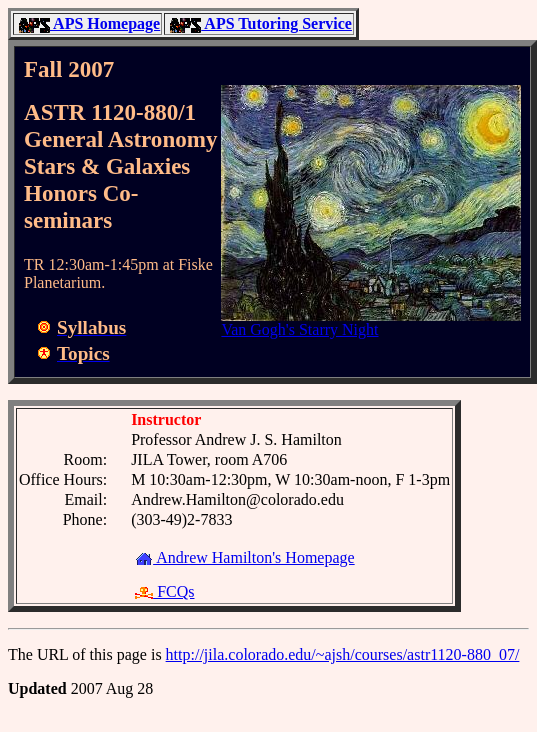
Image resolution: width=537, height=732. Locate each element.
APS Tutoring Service (261, 23)
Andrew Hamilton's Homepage (245, 557)
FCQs (164, 591)
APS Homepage (89, 23)
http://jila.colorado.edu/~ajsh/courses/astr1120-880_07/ (343, 654)
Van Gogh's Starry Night (299, 329)
